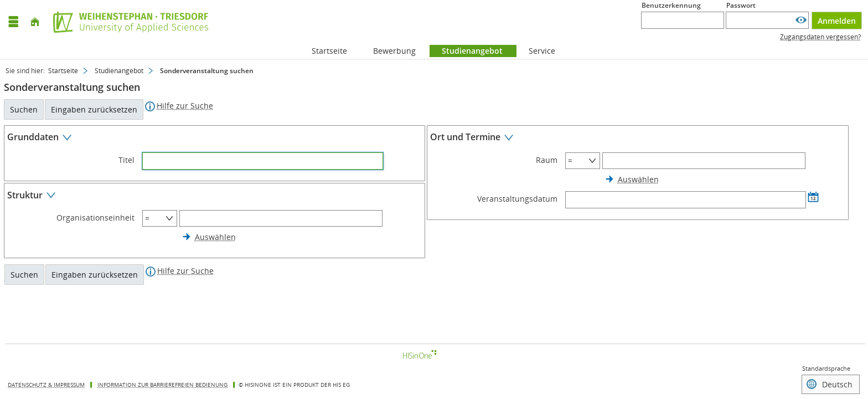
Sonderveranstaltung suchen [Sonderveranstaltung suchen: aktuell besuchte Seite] (207, 71)
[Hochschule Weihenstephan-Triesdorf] (128, 22)
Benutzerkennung (671, 5)
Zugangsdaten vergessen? (820, 37)
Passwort (741, 5)
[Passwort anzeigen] (801, 20)
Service (536, 51)
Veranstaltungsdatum (517, 199)
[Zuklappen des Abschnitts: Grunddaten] (215, 139)
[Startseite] (35, 22)
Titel (126, 160)
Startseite (329, 51)
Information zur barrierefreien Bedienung (162, 385)
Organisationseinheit (95, 218)
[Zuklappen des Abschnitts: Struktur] (215, 196)
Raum (547, 160)
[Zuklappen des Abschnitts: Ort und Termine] (637, 139)
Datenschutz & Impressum (46, 385)
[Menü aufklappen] (13, 22)
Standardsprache (826, 368)
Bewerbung (388, 51)
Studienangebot (466, 51)
